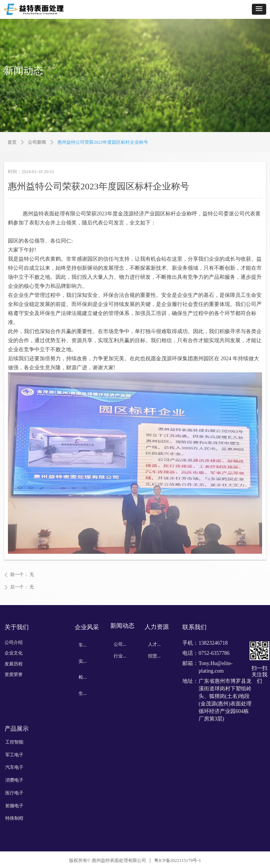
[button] (259, 9)
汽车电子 (14, 767)
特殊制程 (14, 818)
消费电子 (14, 780)
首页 (12, 142)
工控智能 (14, 742)
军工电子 (14, 755)
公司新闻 (37, 142)
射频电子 (14, 806)
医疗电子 (14, 793)
